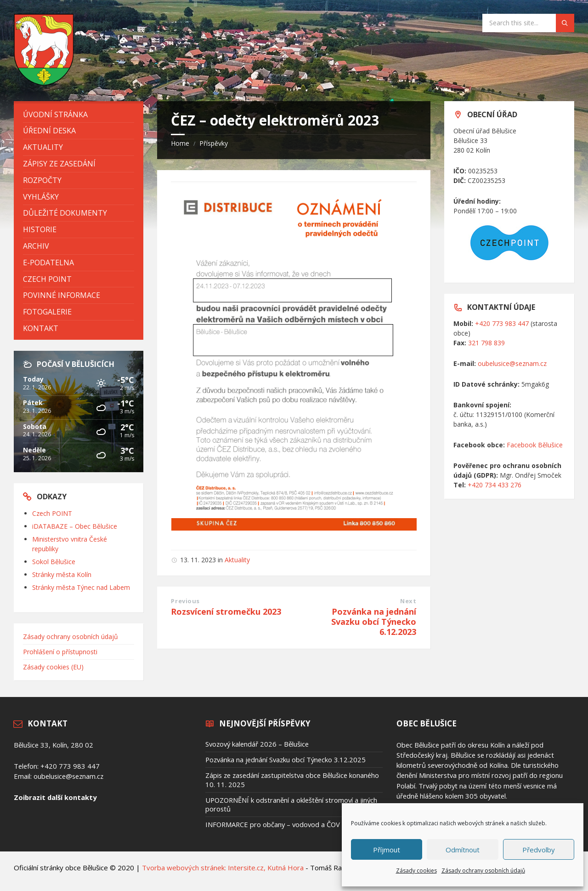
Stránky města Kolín (62, 574)
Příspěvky (214, 143)
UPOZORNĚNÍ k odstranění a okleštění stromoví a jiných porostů (291, 804)
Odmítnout (463, 850)
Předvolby (539, 850)
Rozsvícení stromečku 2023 (226, 611)
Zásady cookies (416, 871)
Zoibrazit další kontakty (55, 797)
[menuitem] (79, 115)
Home (180, 143)
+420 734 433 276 (495, 485)
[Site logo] (44, 83)
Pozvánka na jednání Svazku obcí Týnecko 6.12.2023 (374, 622)
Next (408, 601)
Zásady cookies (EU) (53, 667)
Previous (185, 601)
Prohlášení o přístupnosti (60, 652)
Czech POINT (52, 513)
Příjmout (387, 850)
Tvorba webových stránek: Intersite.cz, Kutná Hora (223, 868)
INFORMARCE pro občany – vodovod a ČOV (273, 824)
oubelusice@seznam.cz (512, 363)
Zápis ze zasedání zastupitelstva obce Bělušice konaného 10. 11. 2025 (292, 780)
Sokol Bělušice (54, 562)
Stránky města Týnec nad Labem (81, 587)
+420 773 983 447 (502, 323)
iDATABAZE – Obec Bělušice (75, 526)
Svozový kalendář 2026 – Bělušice (257, 744)
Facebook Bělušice (535, 445)
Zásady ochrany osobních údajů (483, 871)
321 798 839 (486, 343)
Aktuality (237, 560)
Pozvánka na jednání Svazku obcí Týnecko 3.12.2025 (286, 760)
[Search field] (528, 23)
